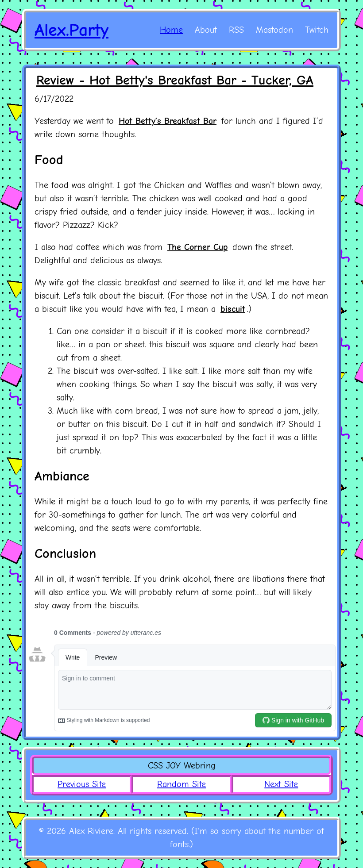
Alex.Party (71, 30)
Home (171, 30)
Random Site (181, 784)
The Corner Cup (197, 247)
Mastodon (274, 30)
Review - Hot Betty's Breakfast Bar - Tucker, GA (175, 80)
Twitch (317, 30)
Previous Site (82, 784)
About (206, 30)
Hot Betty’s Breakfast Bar (168, 121)
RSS (236, 30)
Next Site (281, 784)
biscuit (233, 309)
